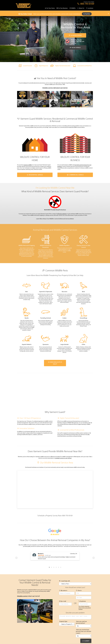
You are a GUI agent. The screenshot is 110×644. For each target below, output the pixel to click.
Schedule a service (22, 596)
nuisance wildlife (28, 165)
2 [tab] (52, 567)
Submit (86, 641)
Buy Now (87, 14)
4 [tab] (56, 567)
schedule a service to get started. (63, 458)
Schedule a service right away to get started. (55, 88)
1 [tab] (49, 567)
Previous (16, 558)
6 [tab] (61, 567)
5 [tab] (58, 567)
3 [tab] (54, 567)
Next (94, 558)
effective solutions (62, 214)
